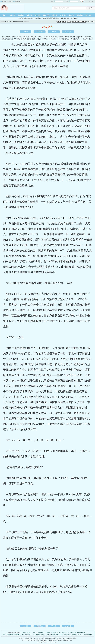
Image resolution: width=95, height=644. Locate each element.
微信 (40, 18)
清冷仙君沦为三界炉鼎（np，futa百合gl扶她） (69, 37)
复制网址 (73, 18)
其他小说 (71, 15)
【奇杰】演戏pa (16, 37)
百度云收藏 (44, 18)
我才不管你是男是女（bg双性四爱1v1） (70, 39)
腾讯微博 (29, 18)
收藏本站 (18, 1)
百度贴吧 (50, 18)
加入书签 (68, 32)
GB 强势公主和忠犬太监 (21, 39)
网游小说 (46, 15)
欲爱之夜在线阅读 (18, 22)
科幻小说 (54, 15)
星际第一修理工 (88, 39)
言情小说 (63, 15)
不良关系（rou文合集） (49, 39)
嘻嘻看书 (12, 8)
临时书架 (88, 15)
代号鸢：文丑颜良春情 (29, 37)
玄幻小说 (12, 15)
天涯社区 (54, 18)
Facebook (59, 18)
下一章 (54, 32)
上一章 (25, 32)
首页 (4, 15)
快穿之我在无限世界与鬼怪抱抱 (11, 635)
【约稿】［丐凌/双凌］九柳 (46, 37)
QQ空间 (20, 18)
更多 (76, 18)
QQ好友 (37, 18)
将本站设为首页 (7, 1)
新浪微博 (25, 18)
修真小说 (21, 15)
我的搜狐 (63, 18)
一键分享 (68, 18)
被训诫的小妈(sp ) (35, 39)
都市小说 (29, 15)
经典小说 (80, 15)
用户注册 (91, 1)
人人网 (33, 18)
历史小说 (38, 15)
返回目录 (40, 32)
